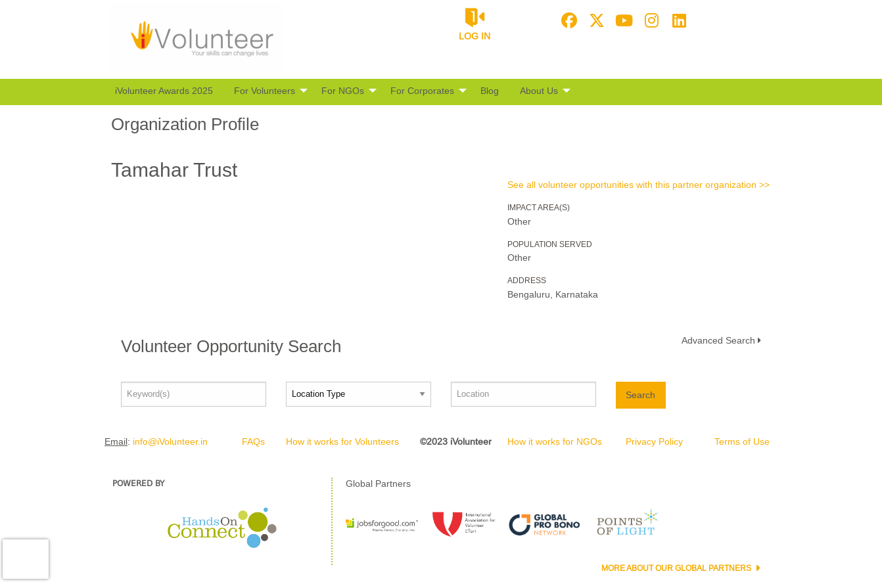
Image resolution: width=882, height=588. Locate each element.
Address (527, 281)
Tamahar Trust (174, 170)
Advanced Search (718, 340)
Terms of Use (742, 441)
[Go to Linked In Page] (678, 20)
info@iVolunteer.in (170, 441)
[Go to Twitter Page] (595, 20)
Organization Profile (185, 124)
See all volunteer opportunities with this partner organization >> (638, 185)
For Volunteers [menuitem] (265, 91)
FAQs (253, 441)
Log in (475, 36)
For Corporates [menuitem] (422, 91)
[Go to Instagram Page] (650, 20)
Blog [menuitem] (490, 91)
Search (640, 395)
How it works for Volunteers (342, 441)
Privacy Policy (654, 441)
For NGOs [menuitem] (343, 91)
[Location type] (359, 394)
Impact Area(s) (539, 208)
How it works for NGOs (555, 441)
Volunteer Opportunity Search (231, 346)
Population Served (550, 244)
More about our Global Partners (677, 568)
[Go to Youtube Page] (622, 20)
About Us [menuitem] (539, 91)
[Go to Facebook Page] (567, 20)
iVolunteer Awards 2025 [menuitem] (164, 91)
